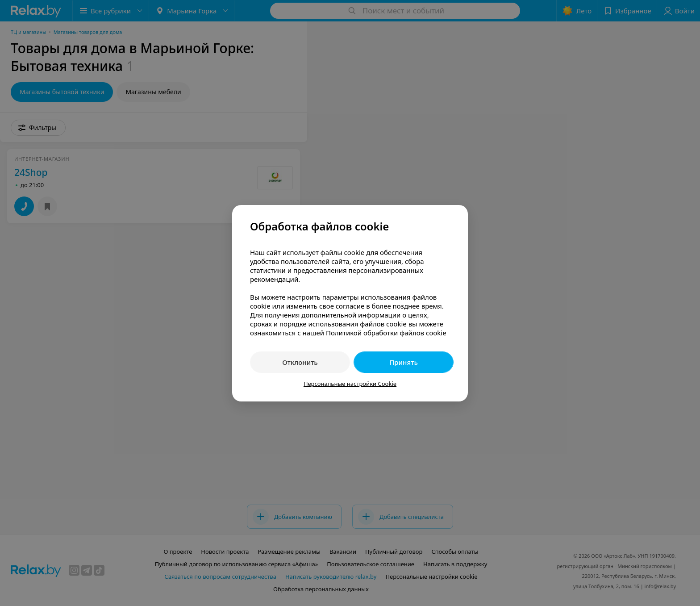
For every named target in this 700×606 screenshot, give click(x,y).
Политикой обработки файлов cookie (386, 333)
